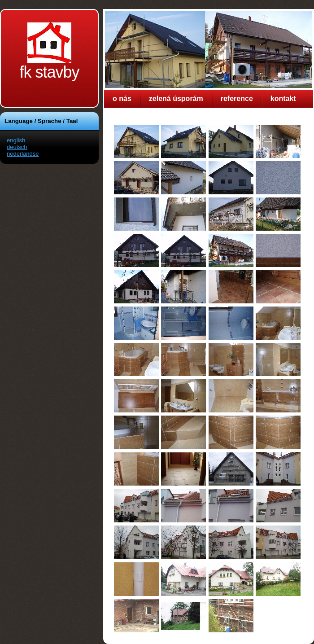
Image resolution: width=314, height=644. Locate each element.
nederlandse (23, 154)
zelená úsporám (176, 99)
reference (237, 99)
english (16, 140)
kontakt (283, 99)
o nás (122, 99)
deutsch (17, 147)
